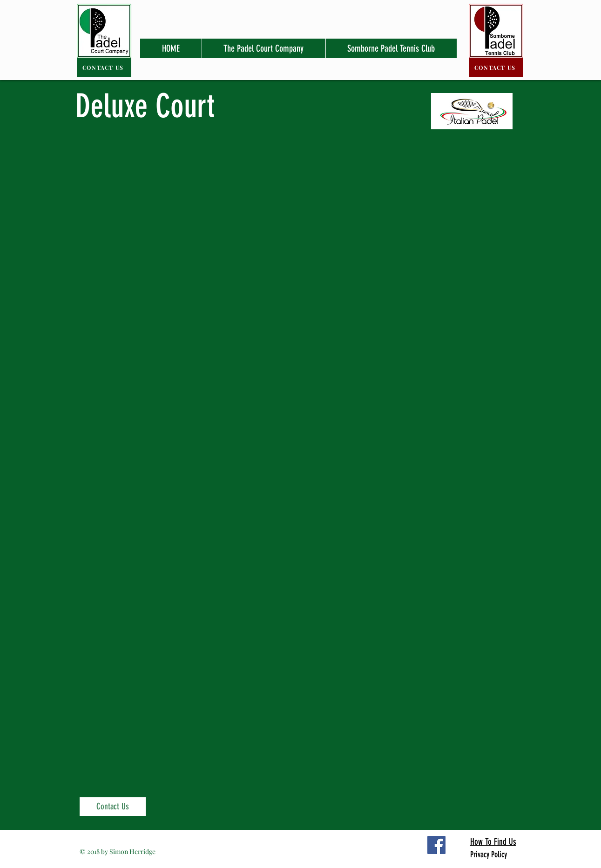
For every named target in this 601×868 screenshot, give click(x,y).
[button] (263, 48)
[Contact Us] (113, 807)
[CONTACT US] (104, 67)
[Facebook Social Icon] (436, 845)
